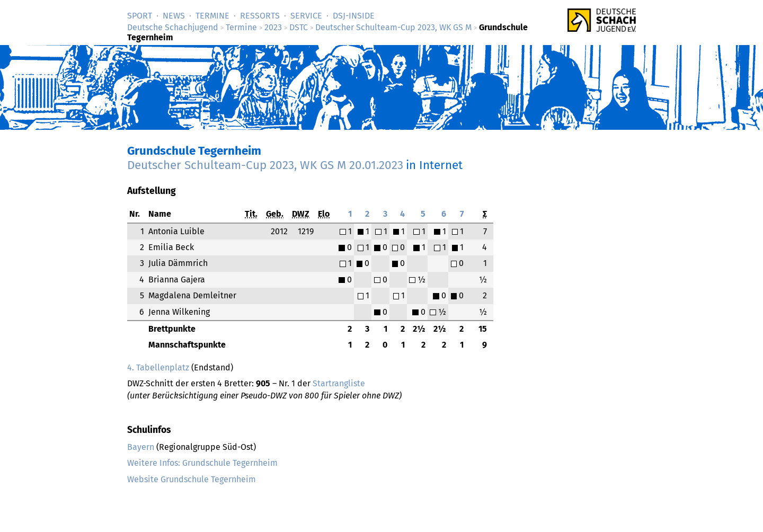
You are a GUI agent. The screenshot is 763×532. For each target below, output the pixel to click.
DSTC (299, 27)
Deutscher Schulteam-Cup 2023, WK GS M (393, 27)
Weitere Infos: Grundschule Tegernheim (202, 463)
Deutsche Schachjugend (173, 27)
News (174, 16)
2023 (273, 27)
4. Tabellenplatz (158, 367)
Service (306, 16)
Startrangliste (339, 383)
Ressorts (260, 16)
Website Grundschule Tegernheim (192, 479)
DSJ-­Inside (354, 16)
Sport (140, 16)
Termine (212, 16)
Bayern (141, 447)
